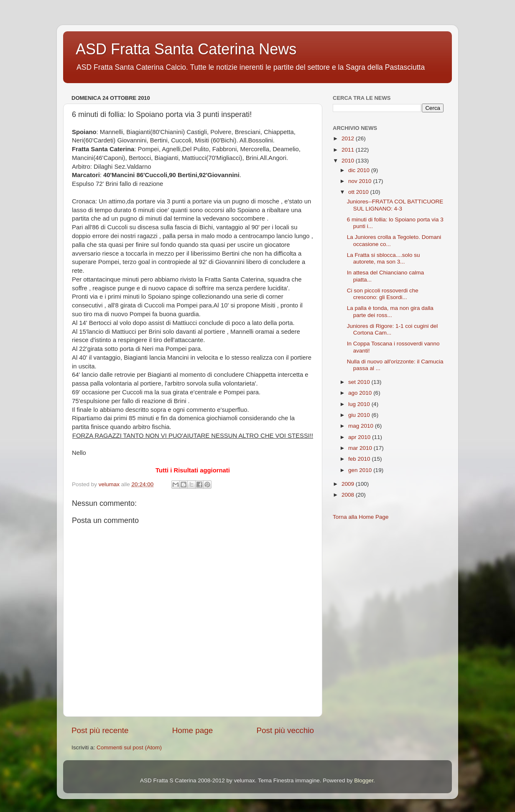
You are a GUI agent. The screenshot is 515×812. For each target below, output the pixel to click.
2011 (349, 150)
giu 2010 (360, 415)
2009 (349, 484)
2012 (349, 138)
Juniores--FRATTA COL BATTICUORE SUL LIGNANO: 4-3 (395, 205)
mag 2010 (362, 426)
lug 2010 (360, 404)
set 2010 (360, 382)
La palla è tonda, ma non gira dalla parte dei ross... (390, 311)
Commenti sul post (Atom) (129, 747)
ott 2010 (359, 192)
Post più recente (100, 730)
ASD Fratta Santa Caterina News (186, 49)
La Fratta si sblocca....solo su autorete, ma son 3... (384, 258)
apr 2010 (360, 437)
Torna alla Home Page (361, 517)
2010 (349, 161)
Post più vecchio (285, 730)
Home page (193, 730)
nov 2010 (361, 181)
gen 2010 (361, 470)
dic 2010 (360, 170)
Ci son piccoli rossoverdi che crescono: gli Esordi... (383, 294)
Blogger (364, 780)
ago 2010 (361, 393)
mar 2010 (361, 448)
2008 (349, 495)
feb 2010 (360, 459)
